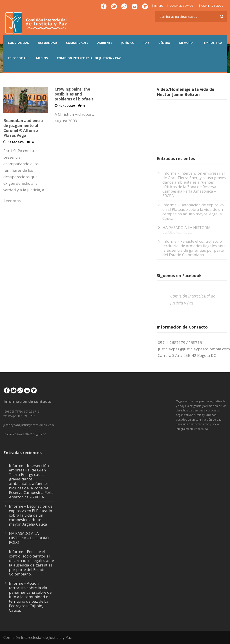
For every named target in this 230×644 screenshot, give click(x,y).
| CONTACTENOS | (212, 6)
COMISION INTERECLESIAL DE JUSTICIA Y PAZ (89, 58)
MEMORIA (186, 43)
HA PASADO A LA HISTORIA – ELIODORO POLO (188, 230)
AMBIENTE (105, 43)
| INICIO (158, 6)
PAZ (146, 43)
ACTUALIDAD (48, 43)
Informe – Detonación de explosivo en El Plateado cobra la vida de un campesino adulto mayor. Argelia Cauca (193, 212)
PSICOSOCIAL (18, 58)
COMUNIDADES (77, 43)
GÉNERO (164, 43)
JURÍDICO (128, 43)
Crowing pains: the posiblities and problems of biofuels (74, 94)
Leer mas (12, 201)
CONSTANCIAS (18, 43)
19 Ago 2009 (16, 142)
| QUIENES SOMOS (180, 6)
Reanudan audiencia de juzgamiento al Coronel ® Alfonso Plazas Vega (23, 128)
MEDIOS (42, 58)
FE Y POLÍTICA (212, 43)
